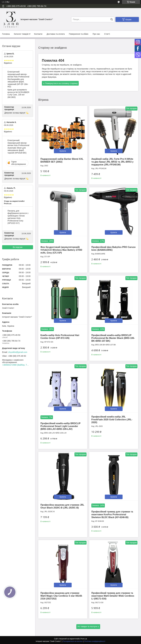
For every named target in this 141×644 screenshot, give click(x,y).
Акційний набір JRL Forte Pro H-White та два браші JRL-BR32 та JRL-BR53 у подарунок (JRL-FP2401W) (112, 162)
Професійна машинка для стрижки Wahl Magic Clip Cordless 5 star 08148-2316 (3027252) (61, 596)
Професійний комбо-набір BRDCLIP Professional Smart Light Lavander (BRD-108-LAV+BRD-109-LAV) (60, 426)
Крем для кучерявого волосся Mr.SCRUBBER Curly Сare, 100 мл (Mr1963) (18, 93)
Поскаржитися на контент (73, 641)
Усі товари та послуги (87, 626)
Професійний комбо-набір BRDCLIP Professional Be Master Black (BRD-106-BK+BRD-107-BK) (113, 338)
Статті (107, 34)
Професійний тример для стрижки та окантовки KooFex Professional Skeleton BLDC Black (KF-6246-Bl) (112, 514)
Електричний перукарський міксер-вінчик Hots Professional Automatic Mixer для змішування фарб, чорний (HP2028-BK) (18, 147)
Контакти (38, 34)
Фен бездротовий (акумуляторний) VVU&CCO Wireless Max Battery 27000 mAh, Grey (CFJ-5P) (61, 250)
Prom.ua (84, 639)
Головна (6, 34)
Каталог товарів (21, 34)
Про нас (96, 34)
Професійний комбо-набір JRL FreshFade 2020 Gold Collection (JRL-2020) (112, 420)
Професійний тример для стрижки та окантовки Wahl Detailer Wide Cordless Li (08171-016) (113, 596)
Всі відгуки (18, 247)
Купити (63, 151)
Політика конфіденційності (95, 641)
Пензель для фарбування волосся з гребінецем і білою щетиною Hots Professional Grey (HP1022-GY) (18, 217)
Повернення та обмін (79, 34)
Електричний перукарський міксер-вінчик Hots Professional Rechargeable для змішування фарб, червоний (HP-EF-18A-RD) (18, 79)
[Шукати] (112, 19)
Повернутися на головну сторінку (61, 83)
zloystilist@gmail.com (18, 352)
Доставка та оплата (56, 34)
